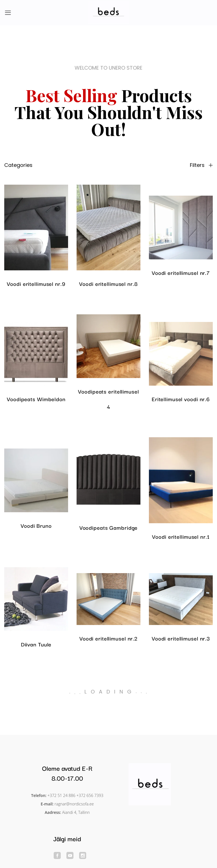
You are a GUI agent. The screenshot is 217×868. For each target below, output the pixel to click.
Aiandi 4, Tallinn (76, 812)
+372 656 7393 (90, 795)
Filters (201, 165)
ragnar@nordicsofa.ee (74, 804)
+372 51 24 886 (61, 795)
